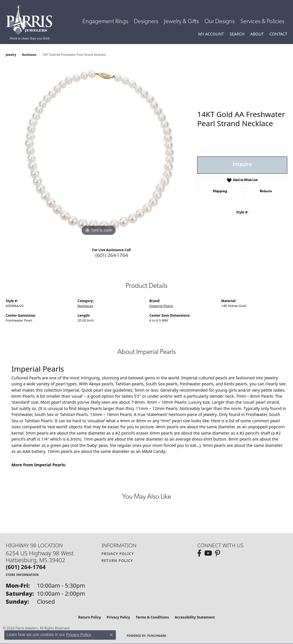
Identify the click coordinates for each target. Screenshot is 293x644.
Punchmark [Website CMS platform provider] (157, 636)
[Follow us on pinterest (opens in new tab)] (217, 553)
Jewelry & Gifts (181, 22)
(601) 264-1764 (112, 256)
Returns (266, 191)
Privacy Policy (118, 554)
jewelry (11, 55)
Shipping (220, 191)
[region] (99, 151)
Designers (146, 22)
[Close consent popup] (111, 635)
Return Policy (117, 561)
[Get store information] (22, 575)
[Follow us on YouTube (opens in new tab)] (208, 553)
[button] (211, 34)
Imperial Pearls (161, 306)
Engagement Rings (105, 22)
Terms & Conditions (153, 617)
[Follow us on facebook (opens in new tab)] (199, 553)
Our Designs (220, 22)
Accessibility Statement (195, 617)
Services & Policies (262, 22)
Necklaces (29, 55)
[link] (278, 34)
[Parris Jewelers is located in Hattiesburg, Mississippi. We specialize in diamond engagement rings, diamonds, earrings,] (32, 23)
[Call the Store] (26, 567)
